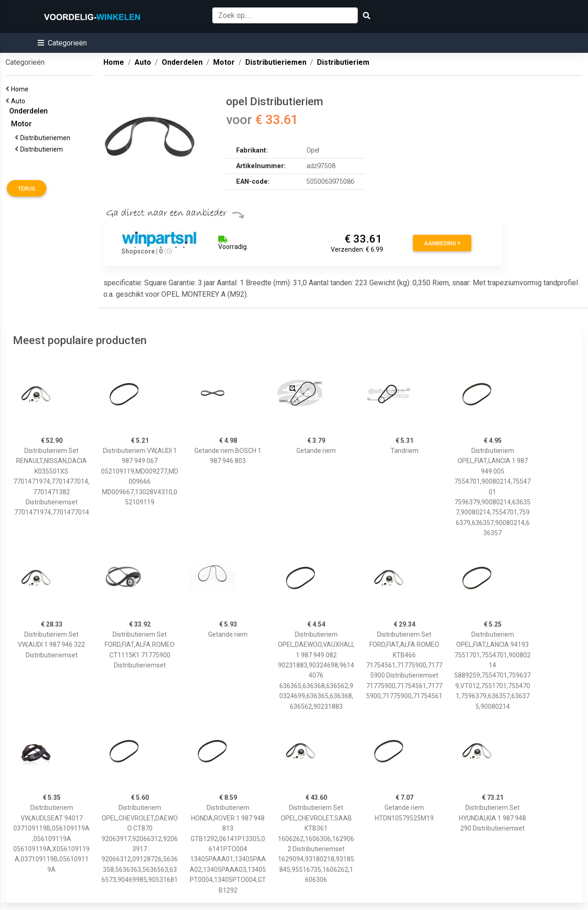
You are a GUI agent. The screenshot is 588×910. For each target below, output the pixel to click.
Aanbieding (442, 243)
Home (21, 89)
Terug (27, 189)
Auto (20, 101)
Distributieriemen (47, 138)
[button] (62, 43)
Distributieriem (43, 149)
